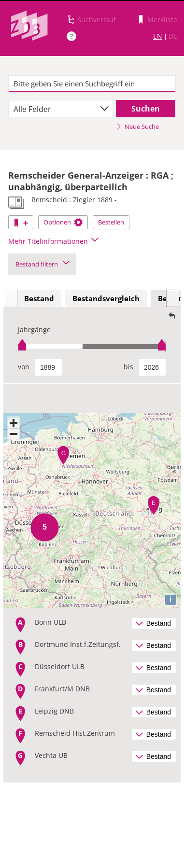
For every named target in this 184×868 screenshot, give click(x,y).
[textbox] (92, 84)
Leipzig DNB (54, 711)
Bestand (39, 298)
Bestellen (111, 222)
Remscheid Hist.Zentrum (75, 733)
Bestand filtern (42, 264)
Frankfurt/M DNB (62, 689)
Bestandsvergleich (106, 298)
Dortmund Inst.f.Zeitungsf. (78, 644)
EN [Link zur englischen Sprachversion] (158, 36)
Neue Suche (137, 126)
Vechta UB (51, 755)
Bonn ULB (50, 622)
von (24, 367)
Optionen (63, 222)
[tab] (39, 299)
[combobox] (61, 109)
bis (128, 367)
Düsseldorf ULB (60, 666)
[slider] (92, 346)
